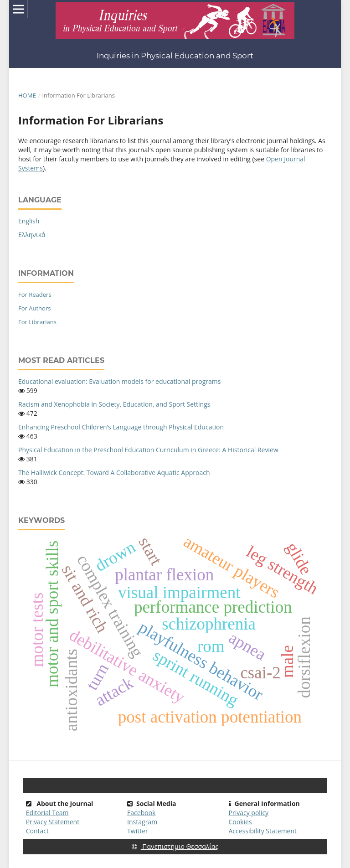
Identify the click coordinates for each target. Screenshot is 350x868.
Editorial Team (47, 813)
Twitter (138, 831)
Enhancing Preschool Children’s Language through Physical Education (121, 427)
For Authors (34, 308)
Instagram (142, 822)
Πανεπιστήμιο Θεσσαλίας (175, 846)
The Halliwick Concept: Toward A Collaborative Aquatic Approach (114, 473)
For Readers (35, 294)
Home (27, 95)
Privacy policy (249, 813)
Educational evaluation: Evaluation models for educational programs (119, 381)
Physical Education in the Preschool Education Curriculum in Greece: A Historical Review (148, 450)
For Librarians (37, 322)
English (29, 221)
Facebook (141, 813)
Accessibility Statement (263, 831)
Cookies (240, 822)
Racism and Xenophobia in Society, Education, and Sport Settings (114, 404)
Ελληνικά (32, 235)
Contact (37, 831)
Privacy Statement (53, 822)
